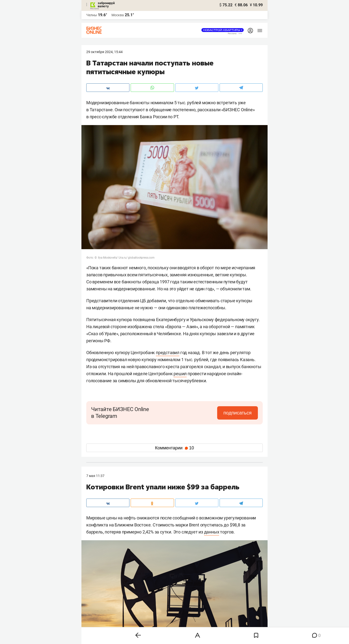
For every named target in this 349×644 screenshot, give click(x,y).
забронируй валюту (106, 5)
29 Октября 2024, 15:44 (104, 52)
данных (212, 532)
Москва (118, 15)
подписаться (238, 413)
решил (180, 374)
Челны (92, 15)
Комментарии (174, 448)
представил (168, 353)
